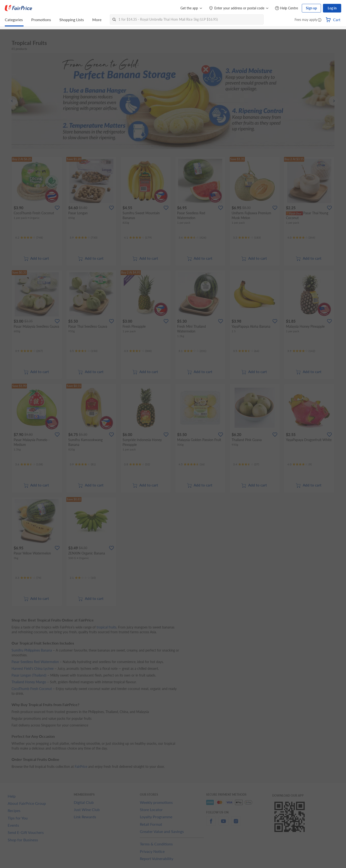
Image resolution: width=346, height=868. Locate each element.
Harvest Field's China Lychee (33, 668)
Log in (332, 8)
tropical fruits (106, 627)
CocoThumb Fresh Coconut (32, 689)
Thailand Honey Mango (29, 682)
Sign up (311, 8)
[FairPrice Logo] (19, 8)
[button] (320, 20)
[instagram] (236, 824)
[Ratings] (29, 238)
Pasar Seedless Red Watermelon (35, 662)
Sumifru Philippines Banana (32, 650)
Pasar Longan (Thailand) (29, 675)
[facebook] (211, 824)
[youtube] (223, 824)
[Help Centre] (286, 8)
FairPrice (81, 766)
